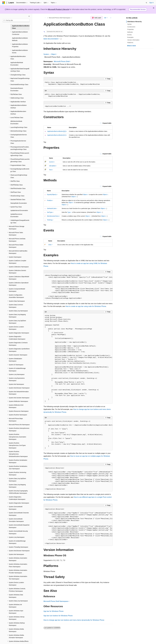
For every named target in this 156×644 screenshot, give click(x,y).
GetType (50, 212)
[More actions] (111, 18)
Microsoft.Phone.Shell (62, 61)
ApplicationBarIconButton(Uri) (56, 135)
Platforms (130, 43)
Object (85, 194)
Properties (131, 29)
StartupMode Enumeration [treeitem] (19, 203)
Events (129, 35)
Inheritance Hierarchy (134, 22)
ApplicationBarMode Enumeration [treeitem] (17, 64)
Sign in (151, 3)
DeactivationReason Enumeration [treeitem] (17, 89)
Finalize (49, 200)
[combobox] (16, 20)
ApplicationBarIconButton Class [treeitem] (21, 27)
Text (50, 170)
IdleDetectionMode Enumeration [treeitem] (16, 122)
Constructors (131, 27)
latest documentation (51, 39)
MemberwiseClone (53, 216)
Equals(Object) (52, 194)
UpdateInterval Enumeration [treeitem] (19, 210)
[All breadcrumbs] (45, 18)
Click (50, 245)
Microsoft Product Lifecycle (58, 9)
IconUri (51, 162)
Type (69, 212)
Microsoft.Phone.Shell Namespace (60, 18)
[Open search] (146, 3)
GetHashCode (51, 208)
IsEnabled (52, 166)
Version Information (133, 40)
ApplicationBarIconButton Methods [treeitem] (20, 39)
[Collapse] (29, 16)
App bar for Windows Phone (54, 611)
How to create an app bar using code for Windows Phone (86, 306)
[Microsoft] (4, 3)
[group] (78, 287)
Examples (130, 37)
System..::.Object (50, 54)
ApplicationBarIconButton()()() (57, 131)
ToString (50, 220)
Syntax (129, 24)
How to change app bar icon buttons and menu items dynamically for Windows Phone (74, 620)
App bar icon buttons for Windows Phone (58, 616)
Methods (130, 32)
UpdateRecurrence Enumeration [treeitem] (16, 215)
